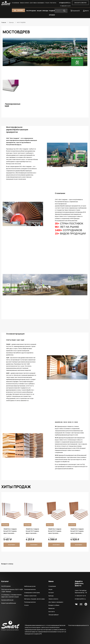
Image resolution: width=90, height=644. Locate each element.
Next (82, 285)
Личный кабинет (54, 615)
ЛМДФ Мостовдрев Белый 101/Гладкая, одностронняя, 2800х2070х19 (77, 531)
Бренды (51, 596)
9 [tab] (55, 315)
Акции (50, 589)
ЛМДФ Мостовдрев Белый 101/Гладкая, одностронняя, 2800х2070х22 (10, 531)
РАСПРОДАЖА (31, 11)
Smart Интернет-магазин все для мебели (6, 3)
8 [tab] (52, 315)
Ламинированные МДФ (11, 105)
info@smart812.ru (65, 3)
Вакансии (52, 608)
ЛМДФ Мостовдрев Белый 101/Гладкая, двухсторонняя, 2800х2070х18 (55, 531)
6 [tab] (47, 315)
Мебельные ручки (30, 586)
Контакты (53, 3)
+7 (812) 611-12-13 (65, 6)
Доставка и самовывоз (37, 3)
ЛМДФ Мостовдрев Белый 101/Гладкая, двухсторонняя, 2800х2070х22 (33, 531)
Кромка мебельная (7, 600)
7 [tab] (50, 315)
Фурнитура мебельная (9, 603)
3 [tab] (40, 315)
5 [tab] (45, 315)
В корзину (12, 545)
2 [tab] (37, 315)
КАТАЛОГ (20, 10)
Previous (8, 285)
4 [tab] (42, 315)
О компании (15, 3)
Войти (87, 11)
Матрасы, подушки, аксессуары (34, 599)
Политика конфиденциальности (78, 625)
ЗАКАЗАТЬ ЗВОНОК (80, 3)
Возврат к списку (7, 564)
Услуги (47, 3)
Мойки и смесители (30, 596)
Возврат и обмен (54, 605)
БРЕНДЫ (45, 11)
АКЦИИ (39, 11)
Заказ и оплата (25, 3)
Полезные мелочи (30, 589)
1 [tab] (35, 315)
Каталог (51, 593)
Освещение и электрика (32, 593)
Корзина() (76, 11)
